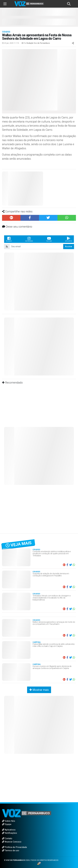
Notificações (10, 833)
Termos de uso (11, 850)
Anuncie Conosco (12, 842)
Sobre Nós (9, 821)
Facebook (9, 239)
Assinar (69, 246)
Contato (7, 838)
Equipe (7, 824)
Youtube (49, 239)
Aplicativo (69, 239)
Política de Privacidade (15, 847)
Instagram (29, 239)
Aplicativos (9, 830)
